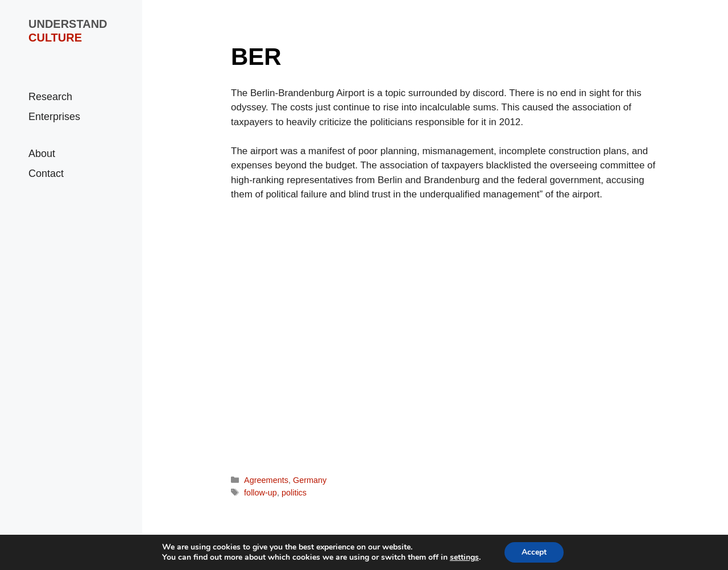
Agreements (266, 480)
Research (50, 97)
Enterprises (54, 117)
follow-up (260, 493)
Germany (310, 480)
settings (464, 557)
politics (294, 493)
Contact (46, 174)
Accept (534, 552)
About (42, 154)
